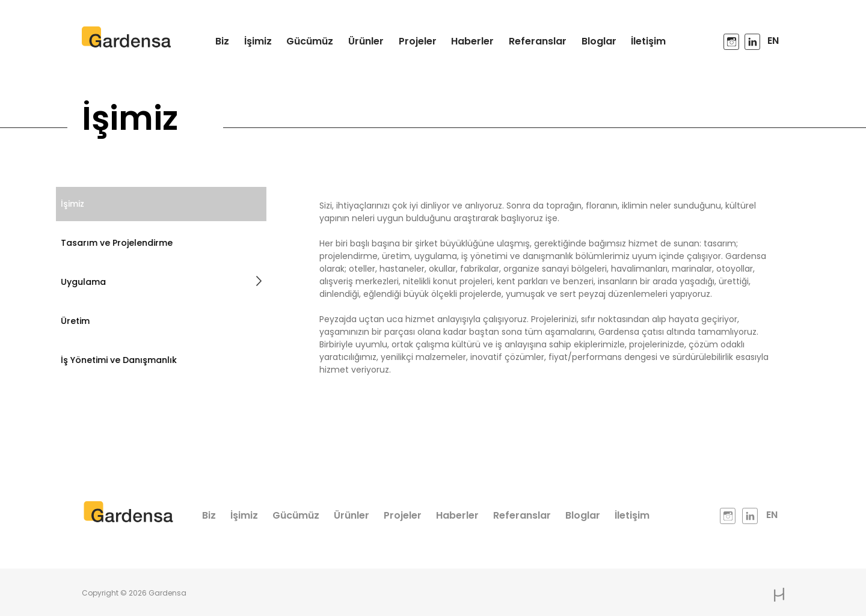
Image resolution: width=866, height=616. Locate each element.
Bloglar (599, 41)
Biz (222, 41)
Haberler (472, 41)
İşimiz (258, 41)
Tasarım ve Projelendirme (111, 243)
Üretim (70, 321)
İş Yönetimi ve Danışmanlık (113, 360)
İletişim (648, 41)
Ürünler (366, 41)
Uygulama (156, 282)
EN (773, 41)
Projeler (418, 41)
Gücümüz (310, 41)
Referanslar (538, 41)
